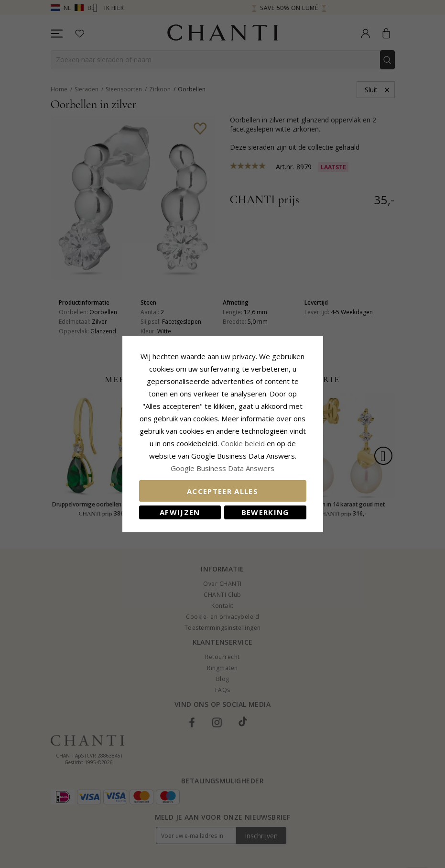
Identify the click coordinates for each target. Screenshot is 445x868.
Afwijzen (180, 512)
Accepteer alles (222, 491)
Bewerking (265, 512)
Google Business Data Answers (222, 468)
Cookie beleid (244, 443)
